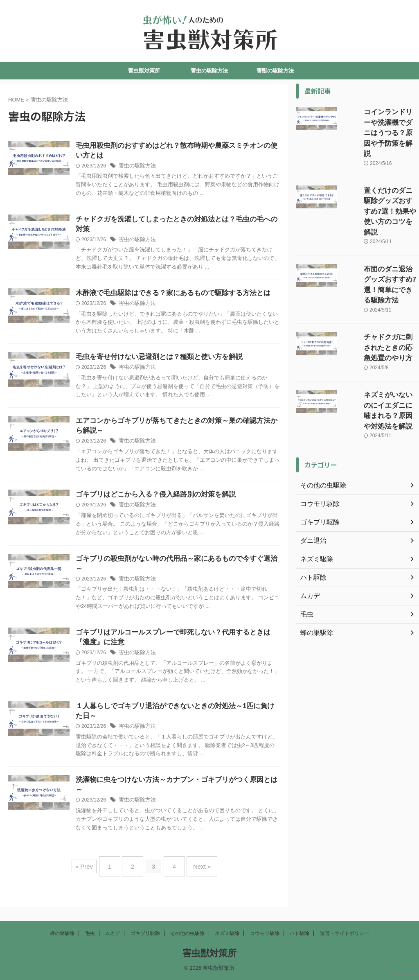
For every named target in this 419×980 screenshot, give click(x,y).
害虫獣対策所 (144, 71)
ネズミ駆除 (227, 933)
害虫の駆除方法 (209, 71)
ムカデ (113, 933)
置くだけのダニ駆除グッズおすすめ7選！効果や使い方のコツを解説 (381, 175)
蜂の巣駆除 (62, 933)
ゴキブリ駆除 (145, 933)
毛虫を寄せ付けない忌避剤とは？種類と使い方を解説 (175, 361)
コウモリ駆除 (265, 933)
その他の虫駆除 (187, 933)
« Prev (92, 875)
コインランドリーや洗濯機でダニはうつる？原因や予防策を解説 (381, 121)
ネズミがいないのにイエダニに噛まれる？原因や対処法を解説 (381, 327)
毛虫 (90, 933)
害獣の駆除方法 (275, 71)
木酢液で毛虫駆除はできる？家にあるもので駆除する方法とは (188, 296)
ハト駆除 (300, 933)
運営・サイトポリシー (345, 933)
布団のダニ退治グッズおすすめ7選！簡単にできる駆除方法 (381, 229)
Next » (196, 875)
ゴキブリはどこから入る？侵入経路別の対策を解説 (171, 500)
